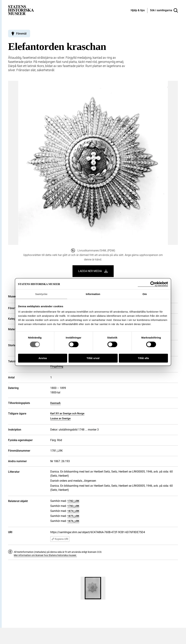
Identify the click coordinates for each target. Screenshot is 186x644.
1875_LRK (73, 516)
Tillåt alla (143, 358)
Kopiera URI (60, 539)
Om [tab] (145, 294)
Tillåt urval (93, 358)
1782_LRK (73, 501)
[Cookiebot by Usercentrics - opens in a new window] (153, 284)
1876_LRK (73, 521)
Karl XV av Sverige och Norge (67, 413)
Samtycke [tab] (41, 294)
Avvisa (43, 358)
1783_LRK (73, 506)
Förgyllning (57, 366)
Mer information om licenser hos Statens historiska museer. (45, 555)
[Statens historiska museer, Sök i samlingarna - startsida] (21, 10)
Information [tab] (93, 294)
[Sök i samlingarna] (164, 11)
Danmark (55, 403)
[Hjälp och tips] (138, 11)
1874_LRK (73, 511)
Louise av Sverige (60, 418)
